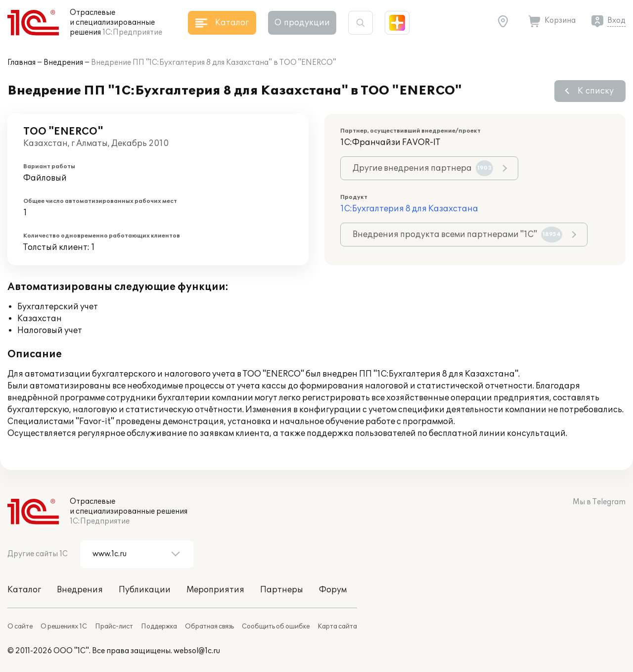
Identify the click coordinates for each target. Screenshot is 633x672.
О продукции (302, 23)
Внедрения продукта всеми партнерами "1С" (457, 235)
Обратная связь (209, 626)
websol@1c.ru (197, 651)
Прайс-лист (114, 626)
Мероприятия (215, 590)
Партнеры (282, 590)
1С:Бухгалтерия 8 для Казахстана (409, 209)
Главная (22, 63)
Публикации (145, 590)
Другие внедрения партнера (423, 168)
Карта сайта (337, 626)
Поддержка (159, 626)
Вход (616, 21)
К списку (596, 91)
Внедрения (63, 63)
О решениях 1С (64, 626)
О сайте (20, 626)
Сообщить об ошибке (276, 626)
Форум (333, 590)
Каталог (24, 590)
